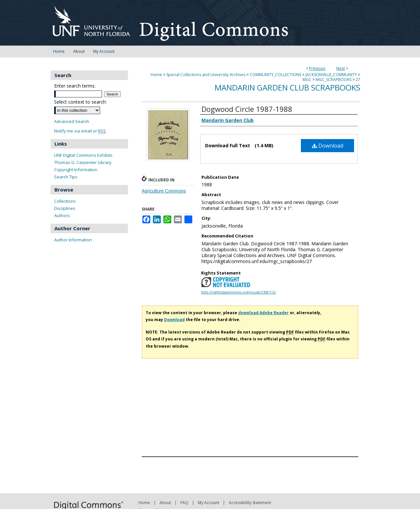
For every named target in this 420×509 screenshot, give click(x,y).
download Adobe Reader (263, 313)
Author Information (73, 240)
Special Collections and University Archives (206, 75)
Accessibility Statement (250, 503)
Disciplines (65, 208)
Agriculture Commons (164, 191)
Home (156, 75)
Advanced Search (72, 121)
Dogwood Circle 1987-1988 (247, 109)
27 (358, 80)
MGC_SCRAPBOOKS (334, 80)
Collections (65, 201)
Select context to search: (80, 102)
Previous (317, 68)
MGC (307, 80)
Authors (62, 215)
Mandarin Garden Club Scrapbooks (287, 87)
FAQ (184, 503)
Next (341, 68)
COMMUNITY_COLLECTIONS (275, 75)
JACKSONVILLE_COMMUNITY (331, 75)
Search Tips (66, 177)
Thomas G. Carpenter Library (83, 162)
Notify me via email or (80, 131)
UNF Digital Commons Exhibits (83, 155)
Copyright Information (76, 170)
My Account (209, 503)
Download (328, 146)
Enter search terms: (75, 86)
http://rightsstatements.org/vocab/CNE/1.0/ (239, 292)
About (165, 503)
